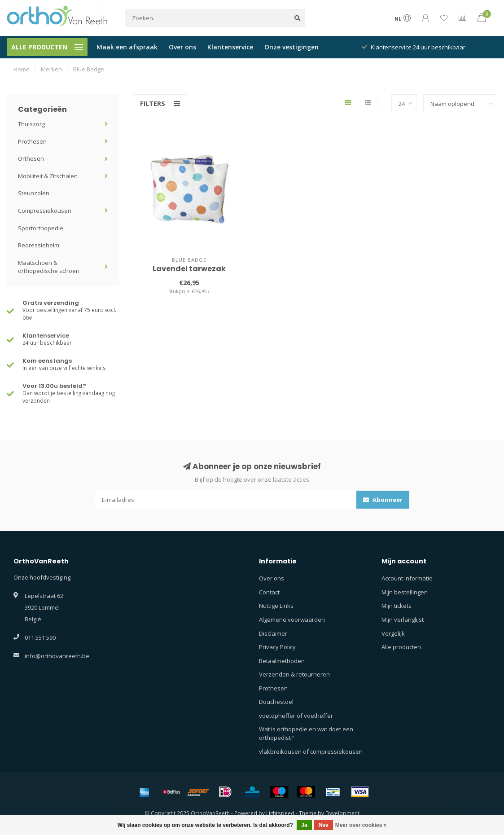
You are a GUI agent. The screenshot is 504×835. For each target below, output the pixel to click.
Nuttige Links (276, 606)
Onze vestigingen (291, 47)
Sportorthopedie (41, 228)
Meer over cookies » (361, 825)
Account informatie (407, 578)
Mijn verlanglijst (403, 620)
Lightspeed (280, 813)
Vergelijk (393, 633)
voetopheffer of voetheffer (296, 716)
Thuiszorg (31, 124)
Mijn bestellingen (405, 592)
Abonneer (383, 500)
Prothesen (32, 141)
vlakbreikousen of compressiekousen (311, 751)
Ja (304, 825)
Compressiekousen (45, 211)
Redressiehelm (39, 245)
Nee (324, 825)
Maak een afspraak (127, 47)
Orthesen (31, 158)
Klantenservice (230, 47)
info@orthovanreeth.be (57, 656)
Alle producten (401, 647)
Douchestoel (276, 702)
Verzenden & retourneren (294, 674)
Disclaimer (273, 633)
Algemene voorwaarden (292, 620)
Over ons (182, 47)
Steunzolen (34, 193)
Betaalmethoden (282, 661)
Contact (269, 592)
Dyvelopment (342, 813)
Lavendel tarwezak (189, 269)
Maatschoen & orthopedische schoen (49, 267)
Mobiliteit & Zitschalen (48, 176)
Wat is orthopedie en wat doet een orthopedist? (306, 733)
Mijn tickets (397, 606)
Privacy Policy (277, 647)
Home (22, 69)
